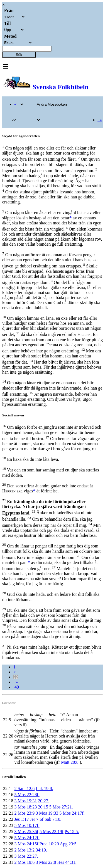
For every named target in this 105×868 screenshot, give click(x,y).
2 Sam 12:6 (24, 788)
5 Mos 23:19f (52, 832)
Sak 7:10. (53, 819)
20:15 (43, 807)
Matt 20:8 (70, 762)
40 (16, 687)
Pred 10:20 (49, 844)
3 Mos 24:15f (26, 844)
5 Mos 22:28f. (27, 795)
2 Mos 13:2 (24, 850)
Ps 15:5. (72, 832)
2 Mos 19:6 (24, 862)
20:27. (43, 801)
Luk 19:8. (44, 788)
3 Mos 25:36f (26, 832)
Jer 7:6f (36, 819)
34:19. (41, 850)
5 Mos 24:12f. (27, 838)
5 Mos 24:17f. (72, 813)
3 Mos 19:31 (25, 801)
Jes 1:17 (21, 819)
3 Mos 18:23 (25, 807)
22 (16, 677)
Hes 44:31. (67, 862)
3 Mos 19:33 (47, 813)
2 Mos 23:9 (24, 813)
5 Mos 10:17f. (27, 825)
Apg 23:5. (69, 844)
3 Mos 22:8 (46, 862)
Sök (19, 55)
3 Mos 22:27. (26, 856)
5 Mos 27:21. (61, 807)
